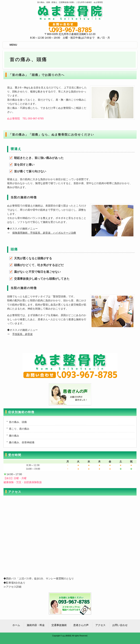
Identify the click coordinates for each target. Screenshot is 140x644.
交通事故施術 (59, 625)
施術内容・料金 (36, 625)
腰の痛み (14, 436)
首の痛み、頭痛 (18, 422)
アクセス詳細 (14, 587)
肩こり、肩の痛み (19, 429)
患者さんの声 (81, 625)
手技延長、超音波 (22, 334)
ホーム (16, 625)
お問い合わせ (120, 625)
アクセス (100, 625)
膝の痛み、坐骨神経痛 (22, 442)
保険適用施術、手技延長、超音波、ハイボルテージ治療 (44, 233)
